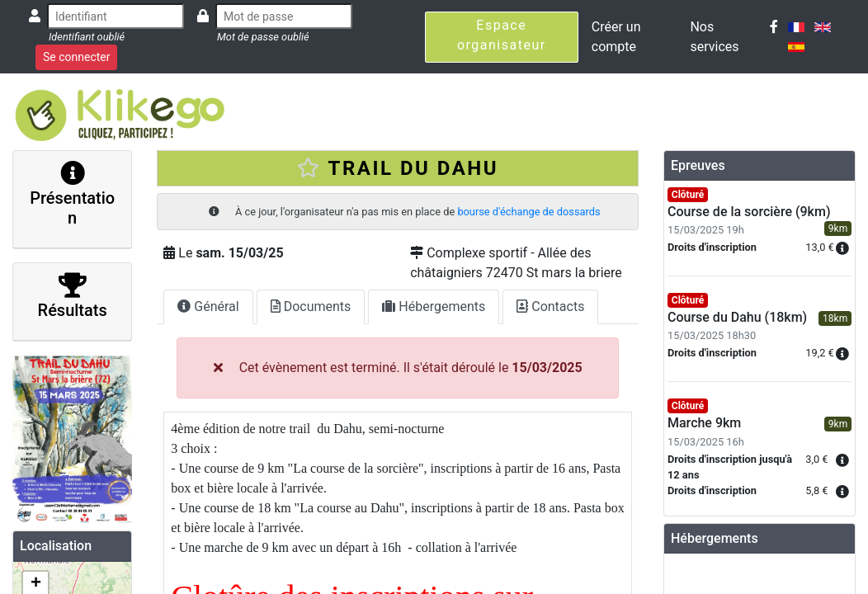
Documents (311, 306)
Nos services (714, 37)
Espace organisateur (502, 35)
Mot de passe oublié (263, 37)
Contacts (550, 306)
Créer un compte (616, 37)
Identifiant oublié (87, 37)
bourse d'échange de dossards (528, 212)
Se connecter (76, 57)
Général (208, 306)
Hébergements (434, 306)
